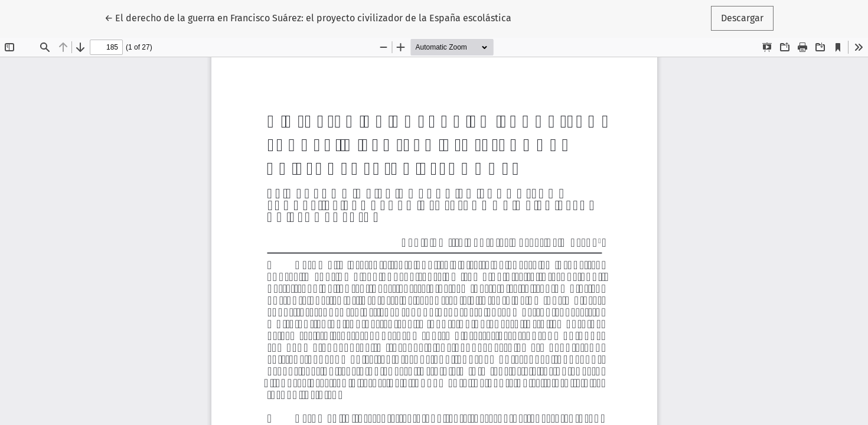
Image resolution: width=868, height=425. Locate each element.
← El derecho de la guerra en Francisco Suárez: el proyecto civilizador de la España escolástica (308, 17)
